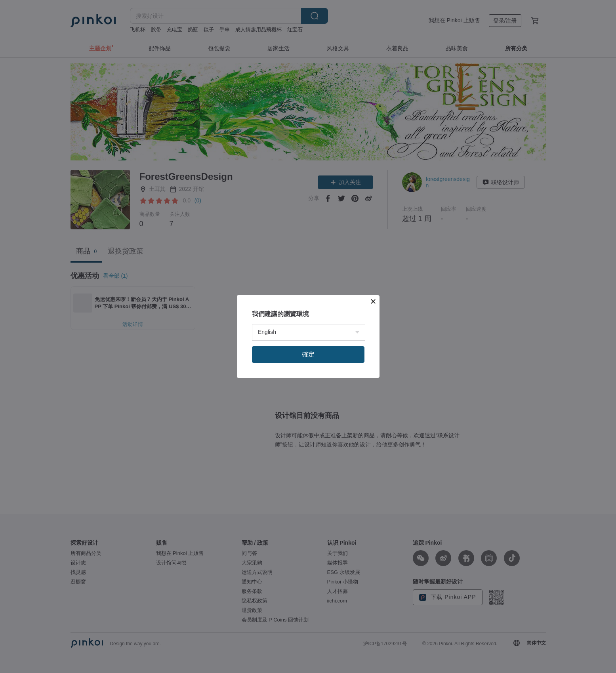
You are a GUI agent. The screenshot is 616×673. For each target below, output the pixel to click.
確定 (308, 354)
